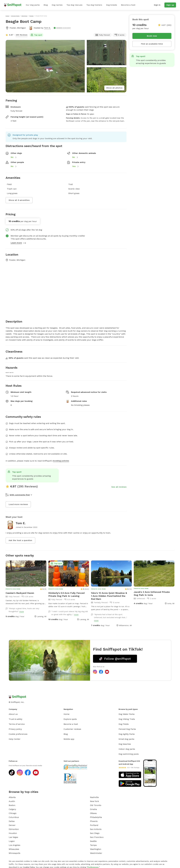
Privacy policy (15, 729)
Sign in (157, 5)
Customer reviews (72, 729)
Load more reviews (18, 504)
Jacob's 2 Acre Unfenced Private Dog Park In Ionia (152, 593)
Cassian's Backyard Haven (20, 593)
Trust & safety (15, 719)
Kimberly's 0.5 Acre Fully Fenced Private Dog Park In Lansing (66, 594)
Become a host (128, 5)
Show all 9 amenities (19, 200)
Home (66, 714)
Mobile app (69, 739)
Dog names (57, 5)
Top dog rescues (74, 5)
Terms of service (17, 724)
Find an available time (152, 44)
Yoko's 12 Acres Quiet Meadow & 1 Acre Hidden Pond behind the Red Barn (109, 596)
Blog (46, 5)
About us (13, 714)
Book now (152, 36)
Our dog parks (33, 5)
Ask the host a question (20, 540)
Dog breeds (112, 5)
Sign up (170, 5)
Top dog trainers (94, 5)
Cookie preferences (18, 734)
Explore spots (70, 719)
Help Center (15, 739)
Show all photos (114, 88)
